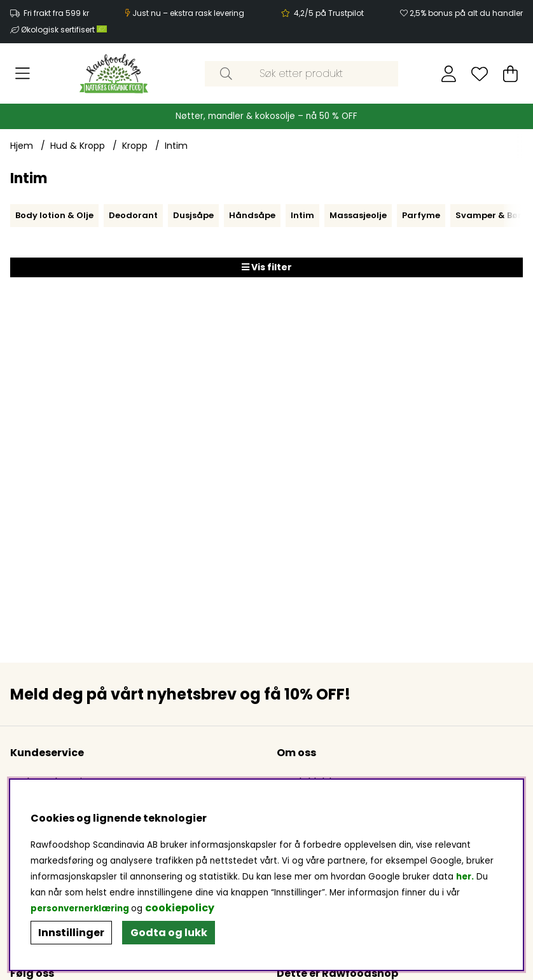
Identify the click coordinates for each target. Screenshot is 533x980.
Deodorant (133, 215)
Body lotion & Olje (54, 215)
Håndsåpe (252, 215)
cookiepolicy (180, 908)
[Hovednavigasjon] (23, 74)
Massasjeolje (358, 215)
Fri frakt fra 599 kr (56, 13)
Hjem (22, 146)
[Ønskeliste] (480, 74)
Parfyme (421, 215)
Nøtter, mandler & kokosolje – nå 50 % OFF (266, 116)
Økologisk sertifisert (64, 30)
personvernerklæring (80, 908)
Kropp (135, 146)
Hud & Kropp (78, 146)
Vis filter (267, 267)
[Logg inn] (449, 74)
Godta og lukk (169, 933)
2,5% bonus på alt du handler (466, 13)
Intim (176, 146)
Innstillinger (71, 933)
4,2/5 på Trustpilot (329, 13)
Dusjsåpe (193, 215)
